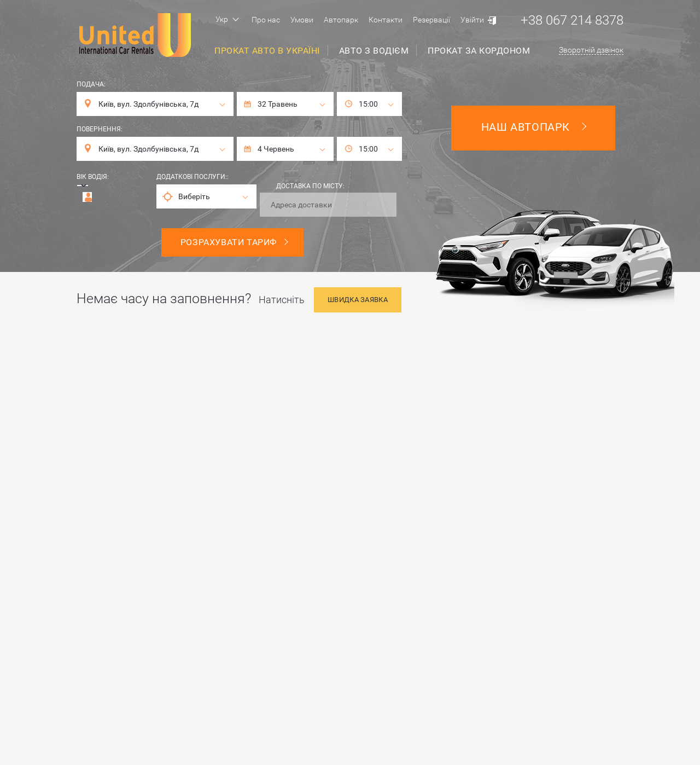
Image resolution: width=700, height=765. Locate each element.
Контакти (386, 20)
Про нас (266, 20)
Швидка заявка (358, 300)
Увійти (472, 20)
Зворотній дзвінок (591, 50)
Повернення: (100, 129)
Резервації (431, 20)
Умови (302, 20)
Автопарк (341, 20)
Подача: (91, 84)
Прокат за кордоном (479, 51)
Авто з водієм (374, 51)
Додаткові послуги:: (192, 177)
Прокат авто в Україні (267, 51)
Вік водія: (93, 177)
